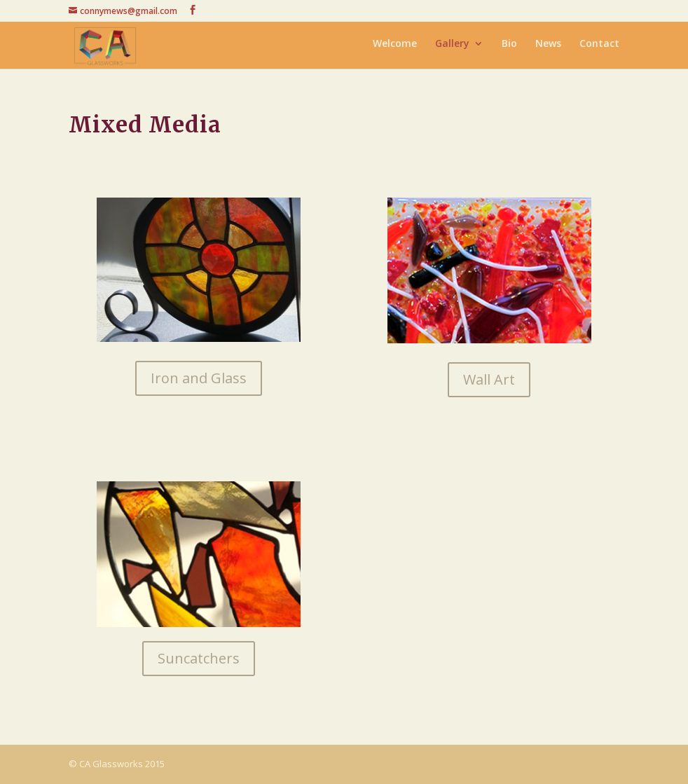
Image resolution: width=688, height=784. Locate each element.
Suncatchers (199, 658)
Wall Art (489, 379)
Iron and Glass (199, 378)
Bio (509, 48)
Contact (599, 48)
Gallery (452, 48)
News (548, 48)
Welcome (395, 48)
